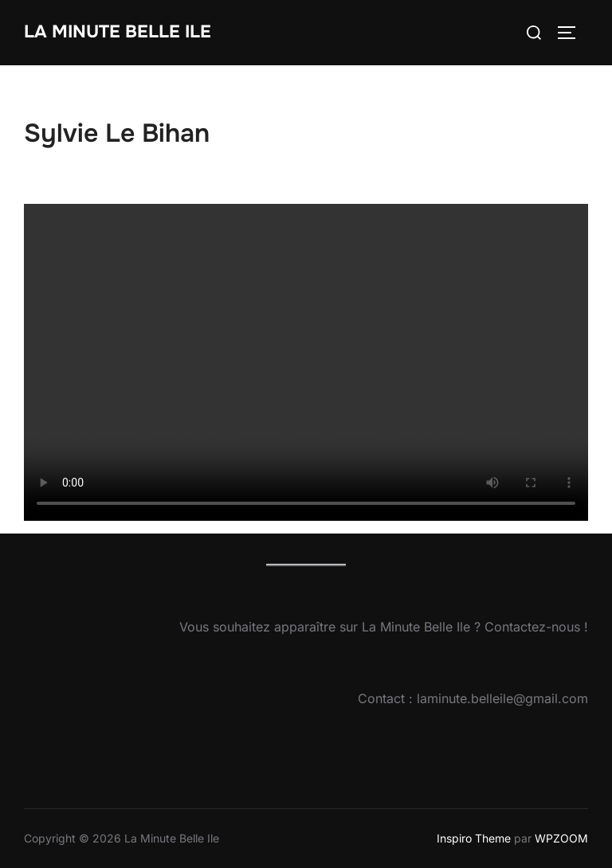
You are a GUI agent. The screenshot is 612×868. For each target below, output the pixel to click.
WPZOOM (561, 838)
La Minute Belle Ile (118, 32)
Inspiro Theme (474, 838)
